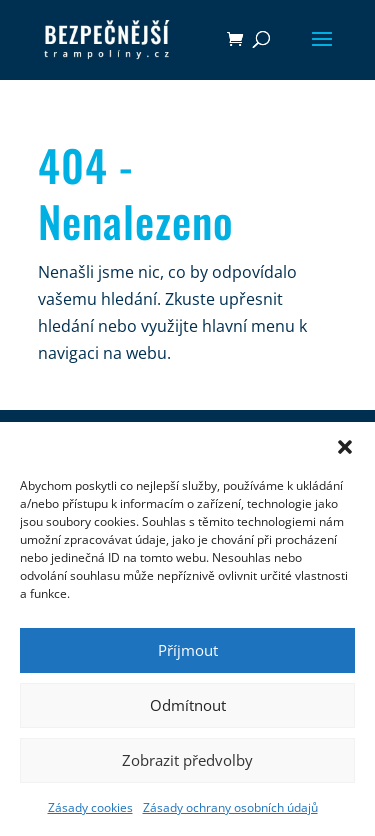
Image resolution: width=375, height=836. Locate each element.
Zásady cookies (90, 807)
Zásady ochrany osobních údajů (230, 807)
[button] (345, 447)
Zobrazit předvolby (187, 760)
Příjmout (188, 650)
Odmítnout (188, 705)
